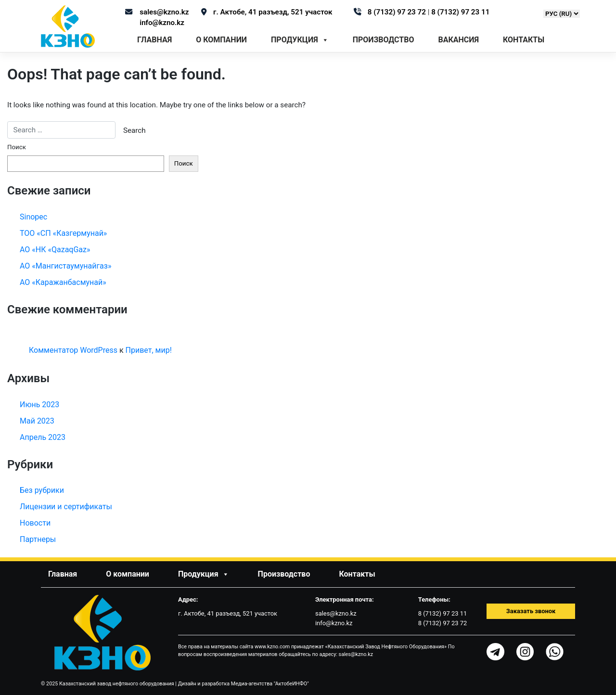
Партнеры (38, 539)
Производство (384, 40)
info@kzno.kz (162, 23)
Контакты (524, 40)
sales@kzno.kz (164, 12)
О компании (221, 40)
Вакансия (458, 40)
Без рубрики (42, 490)
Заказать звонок (531, 611)
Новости (35, 523)
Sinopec (33, 217)
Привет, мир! (149, 350)
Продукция (300, 40)
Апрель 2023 (43, 437)
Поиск (17, 147)
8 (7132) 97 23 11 (460, 12)
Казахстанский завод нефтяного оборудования (117, 684)
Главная (154, 40)
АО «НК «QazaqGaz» (55, 250)
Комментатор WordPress (73, 350)
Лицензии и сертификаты (66, 507)
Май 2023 (37, 421)
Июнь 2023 (39, 405)
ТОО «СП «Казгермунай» (63, 233)
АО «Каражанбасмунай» (63, 282)
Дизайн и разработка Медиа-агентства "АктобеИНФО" (244, 684)
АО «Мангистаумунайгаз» (65, 266)
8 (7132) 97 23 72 (398, 12)
